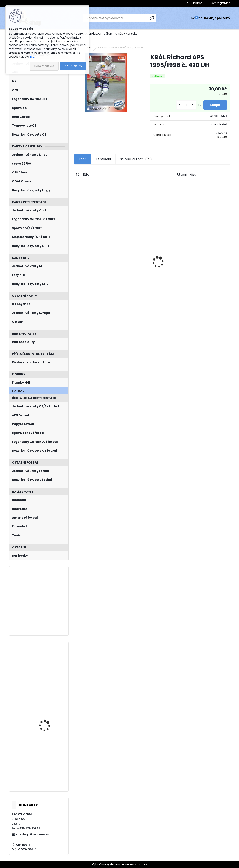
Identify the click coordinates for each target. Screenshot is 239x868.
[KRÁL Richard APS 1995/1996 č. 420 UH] (106, 83)
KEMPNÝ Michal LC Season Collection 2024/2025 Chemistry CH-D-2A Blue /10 (48, 665)
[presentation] (76, 256)
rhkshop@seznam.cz (33, 834)
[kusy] (184, 105)
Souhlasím (73, 66)
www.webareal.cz (135, 864)
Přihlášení (197, 3)
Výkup (108, 34)
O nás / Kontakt (126, 34)
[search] (152, 18)
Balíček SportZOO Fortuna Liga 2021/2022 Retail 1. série (152, 267)
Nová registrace (220, 3)
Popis (83, 159)
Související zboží (136, 159)
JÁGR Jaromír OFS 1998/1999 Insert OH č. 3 (98, 276)
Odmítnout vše (44, 66)
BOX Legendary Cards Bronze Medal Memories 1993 (204, 273)
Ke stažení (103, 159)
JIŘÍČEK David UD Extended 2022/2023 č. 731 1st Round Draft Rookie (48, 716)
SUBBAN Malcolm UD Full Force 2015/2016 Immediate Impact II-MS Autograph (49, 764)
